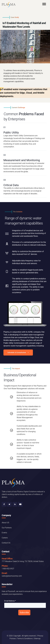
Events (4, 533)
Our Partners (7, 528)
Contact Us (6, 543)
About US (5, 523)
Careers (5, 538)
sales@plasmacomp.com (12, 576)
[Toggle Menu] (44, 5)
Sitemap (37, 639)
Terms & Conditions (25, 639)
